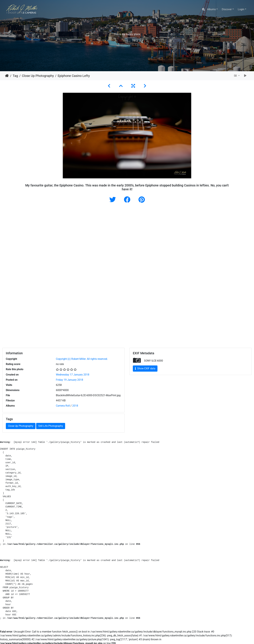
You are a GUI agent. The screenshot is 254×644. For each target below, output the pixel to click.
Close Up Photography (38, 76)
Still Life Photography (51, 426)
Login (241, 9)
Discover (227, 9)
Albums (211, 9)
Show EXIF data (145, 368)
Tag (15, 76)
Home (7, 76)
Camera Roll (63, 406)
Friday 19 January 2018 (69, 380)
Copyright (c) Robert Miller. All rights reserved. (82, 359)
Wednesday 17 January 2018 (73, 375)
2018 (75, 406)
